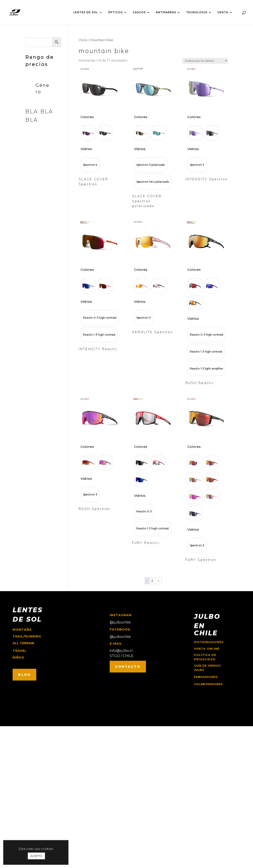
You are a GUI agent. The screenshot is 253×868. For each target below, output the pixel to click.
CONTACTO (128, 666)
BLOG (24, 675)
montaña (22, 630)
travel (20, 651)
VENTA (223, 12)
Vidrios (86, 149)
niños (18, 657)
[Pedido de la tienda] (205, 61)
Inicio (83, 40)
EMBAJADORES (206, 677)
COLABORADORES (208, 684)
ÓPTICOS (115, 12)
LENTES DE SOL (86, 12)
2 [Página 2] (152, 581)
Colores (87, 117)
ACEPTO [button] (36, 856)
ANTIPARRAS (166, 12)
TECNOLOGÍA (197, 12)
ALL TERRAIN (23, 643)
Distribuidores (209, 642)
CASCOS (139, 12)
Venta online (207, 649)
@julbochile (120, 622)
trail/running (27, 636)
